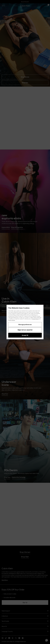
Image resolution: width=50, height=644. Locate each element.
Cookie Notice (35, 319)
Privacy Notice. (12, 320)
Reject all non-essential (25, 330)
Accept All (25, 335)
